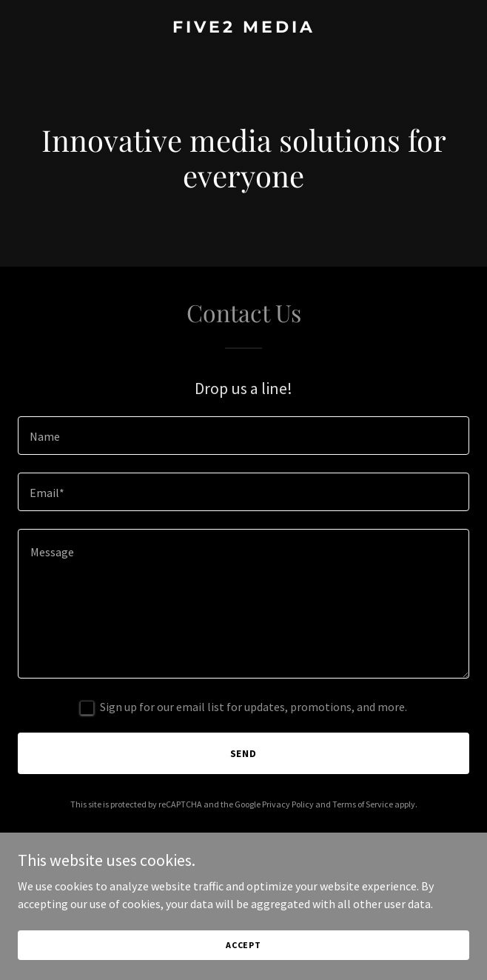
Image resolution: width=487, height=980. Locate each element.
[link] (243, 28)
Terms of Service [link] (363, 804)
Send (244, 753)
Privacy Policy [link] (288, 804)
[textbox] (243, 436)
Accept (243, 945)
